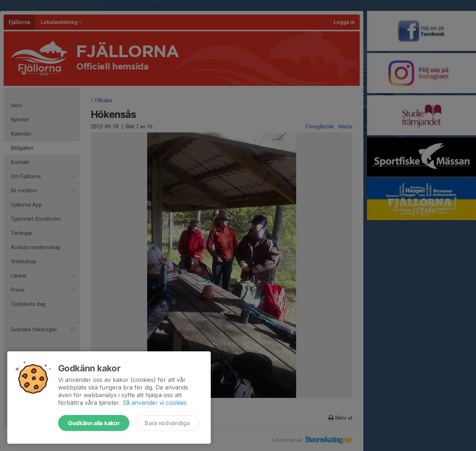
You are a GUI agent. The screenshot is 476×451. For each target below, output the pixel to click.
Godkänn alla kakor (94, 423)
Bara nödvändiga (167, 423)
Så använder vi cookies (155, 403)
